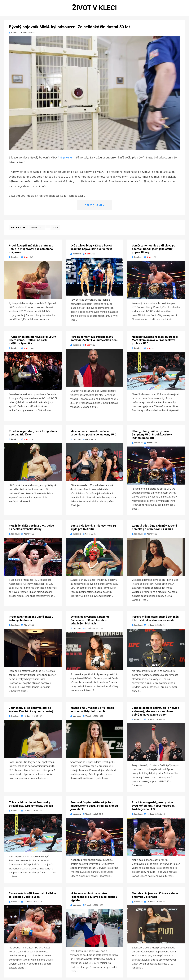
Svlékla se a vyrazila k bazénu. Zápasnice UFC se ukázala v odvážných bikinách (90, 623)
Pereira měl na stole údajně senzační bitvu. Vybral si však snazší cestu (156, 621)
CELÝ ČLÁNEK (94, 208)
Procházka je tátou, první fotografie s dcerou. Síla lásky (33, 435)
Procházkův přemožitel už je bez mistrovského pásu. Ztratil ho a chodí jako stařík (94, 808)
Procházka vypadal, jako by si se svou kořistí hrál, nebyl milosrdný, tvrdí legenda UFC (153, 808)
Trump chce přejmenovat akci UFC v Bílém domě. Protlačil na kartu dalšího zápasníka (32, 343)
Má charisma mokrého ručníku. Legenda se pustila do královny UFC (93, 435)
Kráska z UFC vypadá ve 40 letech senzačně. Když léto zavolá (92, 712)
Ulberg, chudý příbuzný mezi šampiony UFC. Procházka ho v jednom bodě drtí (152, 437)
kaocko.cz (37, 230)
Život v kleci (94, 9)
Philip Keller (65, 160)
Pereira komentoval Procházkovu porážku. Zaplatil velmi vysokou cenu (94, 341)
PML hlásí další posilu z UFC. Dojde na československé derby (31, 530)
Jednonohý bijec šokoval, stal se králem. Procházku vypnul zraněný (31, 712)
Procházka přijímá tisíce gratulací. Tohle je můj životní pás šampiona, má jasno (31, 251)
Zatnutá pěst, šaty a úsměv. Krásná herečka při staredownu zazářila (154, 530)
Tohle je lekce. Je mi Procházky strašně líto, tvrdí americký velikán (31, 806)
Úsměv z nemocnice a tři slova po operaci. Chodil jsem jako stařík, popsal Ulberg (154, 251)
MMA (55, 230)
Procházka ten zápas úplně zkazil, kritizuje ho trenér (31, 621)
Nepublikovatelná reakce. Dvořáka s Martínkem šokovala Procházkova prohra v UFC (155, 343)
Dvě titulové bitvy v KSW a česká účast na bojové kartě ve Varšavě (91, 250)
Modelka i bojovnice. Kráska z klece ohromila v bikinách (155, 898)
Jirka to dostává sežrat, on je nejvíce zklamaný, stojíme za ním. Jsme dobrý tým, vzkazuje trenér (155, 714)
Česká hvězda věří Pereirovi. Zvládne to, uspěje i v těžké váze (32, 898)
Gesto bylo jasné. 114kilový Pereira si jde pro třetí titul (93, 530)
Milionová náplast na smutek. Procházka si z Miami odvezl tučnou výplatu (94, 899)
